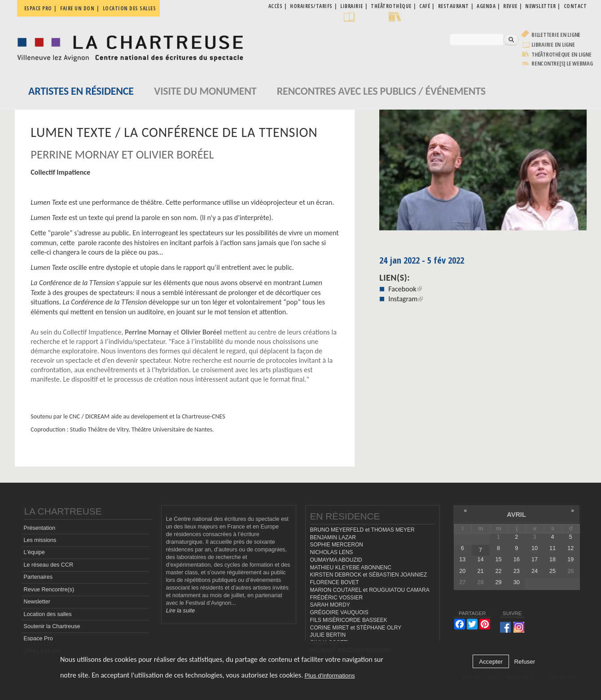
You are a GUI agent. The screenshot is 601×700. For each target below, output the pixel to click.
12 (570, 548)
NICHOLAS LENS (332, 552)
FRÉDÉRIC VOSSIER (337, 598)
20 (462, 571)
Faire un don (77, 8)
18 (553, 559)
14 (480, 559)
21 (480, 571)
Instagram (406, 299)
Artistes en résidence (81, 91)
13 (462, 559)
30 (517, 582)
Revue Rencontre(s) (49, 590)
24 (535, 571)
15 (499, 559)
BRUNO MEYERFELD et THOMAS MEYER (362, 530)
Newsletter (37, 602)
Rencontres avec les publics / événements (381, 91)
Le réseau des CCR (49, 565)
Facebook (405, 289)
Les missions (40, 540)
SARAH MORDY (330, 605)
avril (516, 515)
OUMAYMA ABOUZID (336, 560)
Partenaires (38, 577)
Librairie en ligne (553, 45)
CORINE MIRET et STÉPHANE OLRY (356, 628)
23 (517, 571)
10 (535, 548)
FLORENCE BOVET (335, 582)
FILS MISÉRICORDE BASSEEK (349, 620)
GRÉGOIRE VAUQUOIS (339, 612)
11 (553, 548)
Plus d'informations (329, 676)
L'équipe (34, 552)
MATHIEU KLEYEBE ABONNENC (351, 568)
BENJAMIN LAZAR (333, 537)
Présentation (40, 528)
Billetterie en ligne (556, 35)
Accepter (491, 662)
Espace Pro (38, 638)
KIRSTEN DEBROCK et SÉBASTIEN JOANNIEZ (369, 575)
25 (553, 571)
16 (517, 559)
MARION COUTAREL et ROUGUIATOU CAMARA (370, 590)
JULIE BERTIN (328, 635)
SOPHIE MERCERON (337, 545)
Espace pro (38, 8)
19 (570, 559)
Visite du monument (205, 91)
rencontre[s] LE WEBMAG (562, 64)
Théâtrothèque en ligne (562, 55)
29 (499, 582)
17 (535, 559)
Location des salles (129, 8)
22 (499, 571)
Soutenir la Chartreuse (52, 626)
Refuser (524, 662)
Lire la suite (180, 611)
